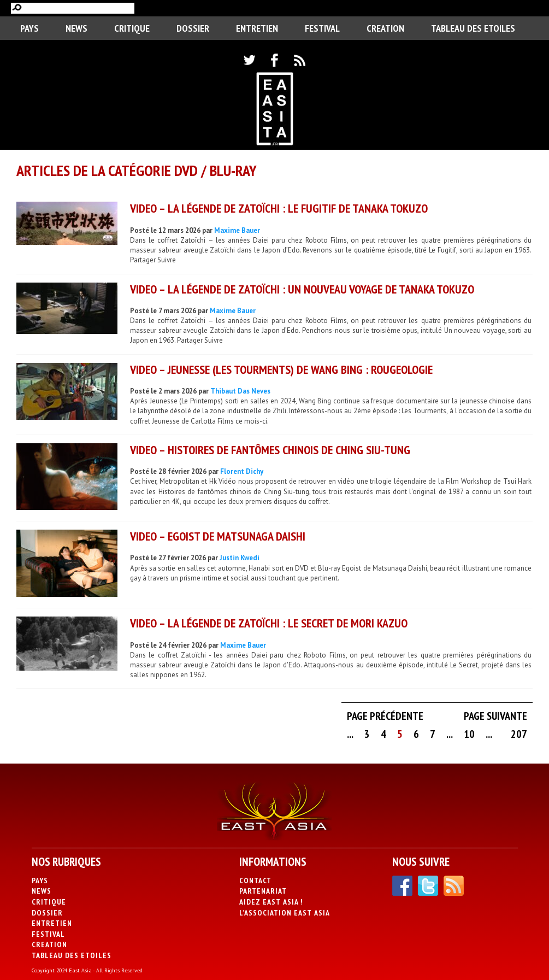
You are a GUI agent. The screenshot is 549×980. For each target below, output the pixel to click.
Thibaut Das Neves (240, 391)
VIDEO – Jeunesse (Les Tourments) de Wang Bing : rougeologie (281, 369)
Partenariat (263, 891)
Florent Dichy (242, 471)
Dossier (193, 28)
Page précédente (385, 716)
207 (519, 734)
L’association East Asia (285, 913)
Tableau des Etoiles (473, 28)
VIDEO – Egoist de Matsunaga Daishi (218, 536)
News (76, 28)
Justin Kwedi (240, 558)
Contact (255, 881)
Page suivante (495, 716)
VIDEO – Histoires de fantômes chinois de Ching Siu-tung (270, 450)
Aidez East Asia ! (271, 902)
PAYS (29, 28)
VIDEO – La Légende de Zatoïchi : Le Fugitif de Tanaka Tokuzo (279, 208)
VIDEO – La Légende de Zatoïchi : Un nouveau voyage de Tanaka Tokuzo (302, 289)
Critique (132, 28)
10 (469, 734)
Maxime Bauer (237, 230)
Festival (322, 28)
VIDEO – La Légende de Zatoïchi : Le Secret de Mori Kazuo (269, 623)
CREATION (385, 28)
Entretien (257, 28)
